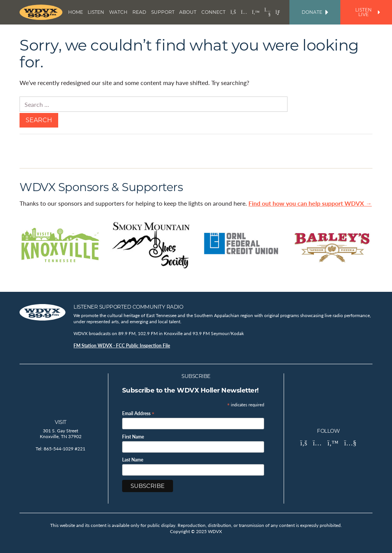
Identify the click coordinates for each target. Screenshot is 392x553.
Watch (118, 12)
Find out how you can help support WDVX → (310, 203)
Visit (61, 422)
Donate (315, 12)
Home (76, 12)
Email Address (138, 413)
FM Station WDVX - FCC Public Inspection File (122, 346)
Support (163, 12)
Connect (213, 12)
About (188, 12)
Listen (96, 12)
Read (139, 12)
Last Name (133, 460)
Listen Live (367, 12)
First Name (133, 437)
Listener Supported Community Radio (128, 307)
